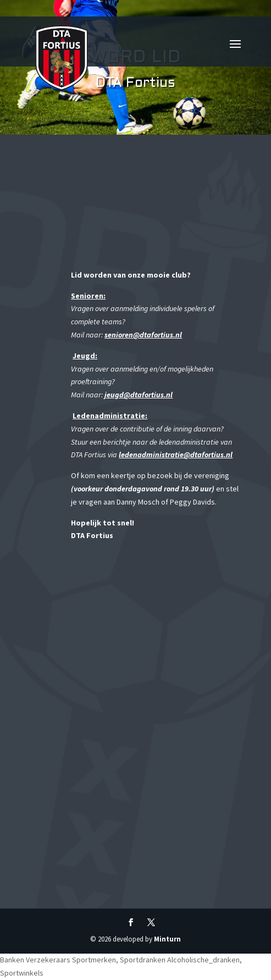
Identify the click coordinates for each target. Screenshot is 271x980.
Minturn (167, 939)
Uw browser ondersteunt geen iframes (152, 728)
